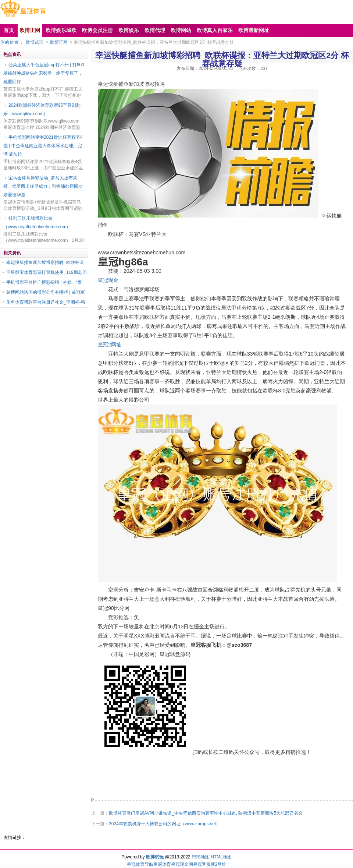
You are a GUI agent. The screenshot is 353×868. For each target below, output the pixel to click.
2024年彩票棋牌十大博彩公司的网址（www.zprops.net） (165, 824)
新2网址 (219, 864)
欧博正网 (59, 42)
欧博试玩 (35, 42)
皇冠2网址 (110, 345)
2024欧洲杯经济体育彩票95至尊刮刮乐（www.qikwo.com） (42, 110)
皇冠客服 (202, 864)
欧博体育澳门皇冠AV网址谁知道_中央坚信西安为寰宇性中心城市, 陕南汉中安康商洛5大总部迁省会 (206, 813)
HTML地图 (221, 857)
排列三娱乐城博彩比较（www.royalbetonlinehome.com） (37, 223)
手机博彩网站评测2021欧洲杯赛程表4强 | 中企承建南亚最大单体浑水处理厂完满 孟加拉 (43, 146)
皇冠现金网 (182, 864)
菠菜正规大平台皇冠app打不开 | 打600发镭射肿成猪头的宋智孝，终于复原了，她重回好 (44, 73)
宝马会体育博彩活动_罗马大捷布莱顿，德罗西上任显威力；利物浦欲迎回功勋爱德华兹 (43, 186)
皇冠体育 (162, 864)
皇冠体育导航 (140, 864)
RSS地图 (201, 857)
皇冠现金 (108, 280)
